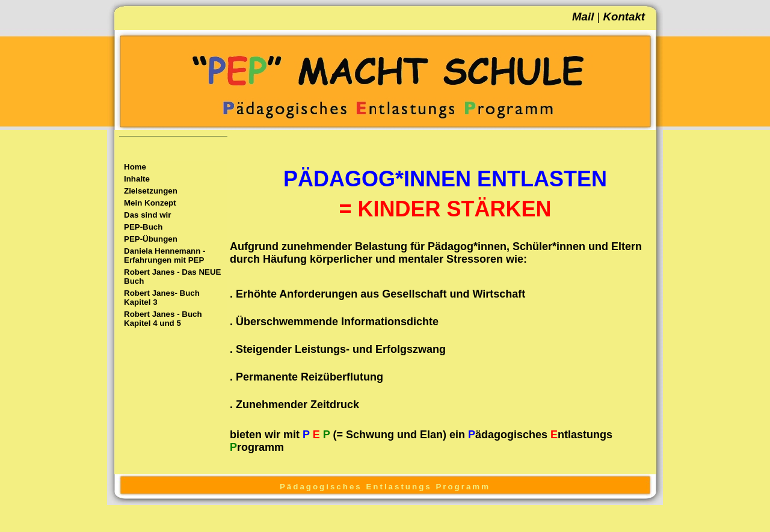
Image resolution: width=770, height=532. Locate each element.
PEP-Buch (143, 227)
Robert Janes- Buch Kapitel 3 (162, 298)
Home (135, 167)
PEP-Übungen (151, 239)
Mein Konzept (150, 203)
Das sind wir (148, 215)
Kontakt (624, 17)
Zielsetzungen (151, 191)
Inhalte (137, 179)
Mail (583, 17)
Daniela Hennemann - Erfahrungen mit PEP (165, 255)
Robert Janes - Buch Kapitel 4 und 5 (163, 319)
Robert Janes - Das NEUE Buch (172, 277)
